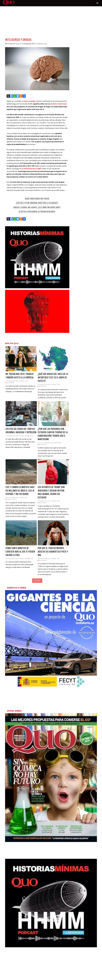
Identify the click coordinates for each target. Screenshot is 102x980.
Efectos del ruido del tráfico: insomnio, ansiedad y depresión (21, 431)
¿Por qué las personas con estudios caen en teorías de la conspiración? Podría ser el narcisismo (53, 434)
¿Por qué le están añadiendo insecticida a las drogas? (37, 203)
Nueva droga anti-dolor (40, 199)
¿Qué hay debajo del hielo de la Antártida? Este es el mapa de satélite (53, 377)
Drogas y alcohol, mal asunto (25, 207)
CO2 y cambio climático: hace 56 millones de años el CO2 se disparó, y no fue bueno (20, 490)
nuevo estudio (30, 101)
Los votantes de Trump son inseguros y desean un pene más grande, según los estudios (51, 492)
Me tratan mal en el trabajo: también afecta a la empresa (20, 376)
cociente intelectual (59, 104)
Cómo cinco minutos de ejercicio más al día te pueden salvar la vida (20, 551)
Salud (27, 199)
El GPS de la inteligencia (28, 212)
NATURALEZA (43, 386)
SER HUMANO (11, 383)
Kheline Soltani (13, 381)
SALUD (40, 44)
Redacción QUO (14, 44)
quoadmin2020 (13, 498)
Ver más (37, 581)
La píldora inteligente (47, 212)
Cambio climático (12, 499)
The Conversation (46, 443)
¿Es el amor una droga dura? (49, 207)
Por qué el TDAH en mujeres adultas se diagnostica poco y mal (53, 551)
